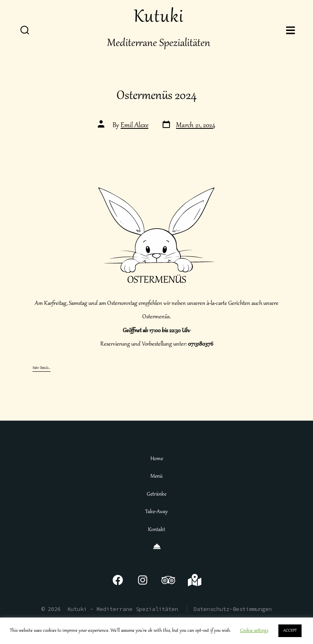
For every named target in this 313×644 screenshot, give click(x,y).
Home (157, 459)
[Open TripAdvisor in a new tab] (168, 580)
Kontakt (156, 530)
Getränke (156, 494)
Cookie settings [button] (254, 631)
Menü (156, 476)
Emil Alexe (134, 126)
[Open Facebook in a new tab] (118, 580)
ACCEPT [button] (290, 631)
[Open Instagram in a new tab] (143, 580)
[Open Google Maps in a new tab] (195, 580)
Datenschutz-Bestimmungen (233, 609)
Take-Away (156, 512)
